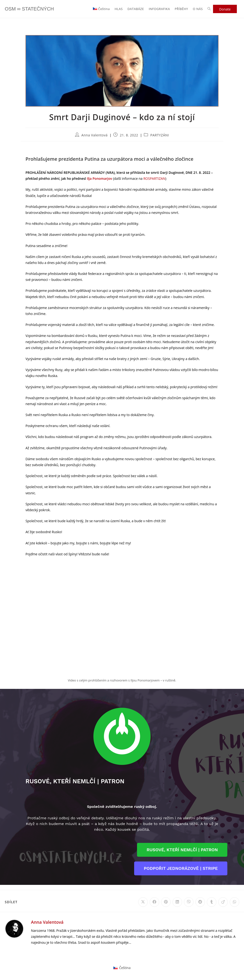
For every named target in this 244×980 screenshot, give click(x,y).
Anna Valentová (95, 135)
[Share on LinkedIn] (177, 902)
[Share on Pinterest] (166, 902)
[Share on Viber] (189, 902)
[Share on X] (143, 902)
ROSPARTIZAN (154, 178)
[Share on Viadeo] (223, 902)
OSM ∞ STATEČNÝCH (34, 9)
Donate (225, 9)
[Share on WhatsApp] (234, 902)
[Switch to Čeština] (122, 968)
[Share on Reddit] (200, 902)
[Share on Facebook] (154, 902)
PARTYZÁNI (160, 135)
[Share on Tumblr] (212, 902)
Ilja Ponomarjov (99, 178)
